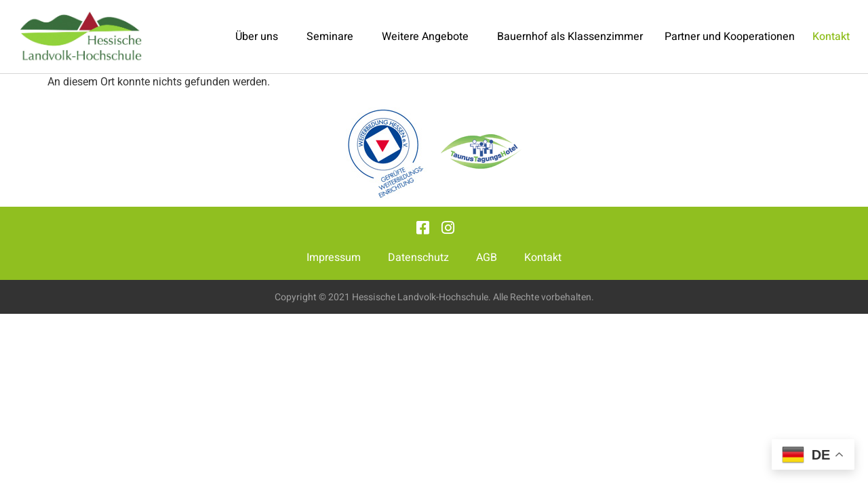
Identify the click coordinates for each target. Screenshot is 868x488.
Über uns (260, 37)
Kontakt (543, 258)
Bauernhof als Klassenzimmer (570, 37)
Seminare (333, 37)
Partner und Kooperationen (730, 37)
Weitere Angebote (429, 37)
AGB (487, 258)
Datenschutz (418, 258)
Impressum (334, 258)
